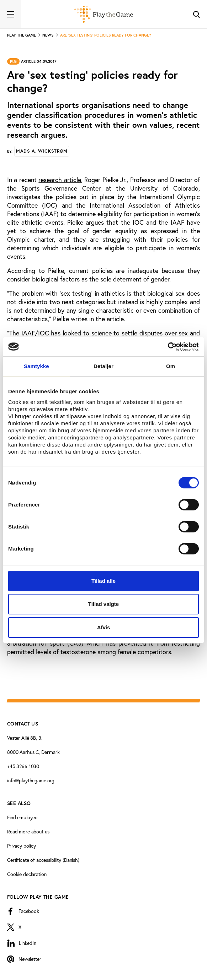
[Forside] (104, 14)
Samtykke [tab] (36, 366)
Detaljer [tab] (103, 366)
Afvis (104, 627)
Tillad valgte (103, 604)
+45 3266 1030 (23, 766)
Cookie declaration (27, 874)
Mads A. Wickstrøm (42, 151)
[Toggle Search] (196, 14)
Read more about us (28, 832)
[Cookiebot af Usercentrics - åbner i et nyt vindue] (168, 347)
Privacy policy (22, 846)
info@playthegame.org (31, 781)
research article (60, 180)
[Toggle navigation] (11, 14)
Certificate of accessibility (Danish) (43, 860)
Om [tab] (171, 366)
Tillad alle (103, 581)
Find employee (22, 817)
